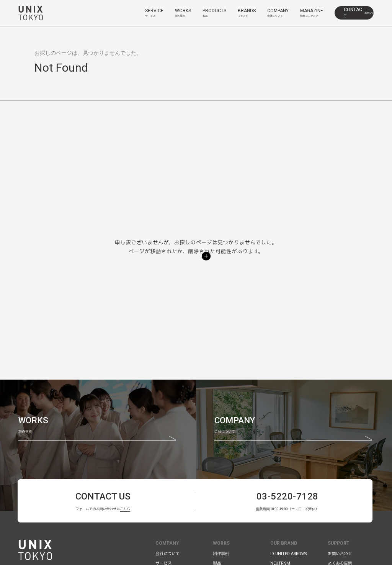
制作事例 (221, 554)
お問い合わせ (340, 554)
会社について (167, 554)
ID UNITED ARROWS (288, 554)
